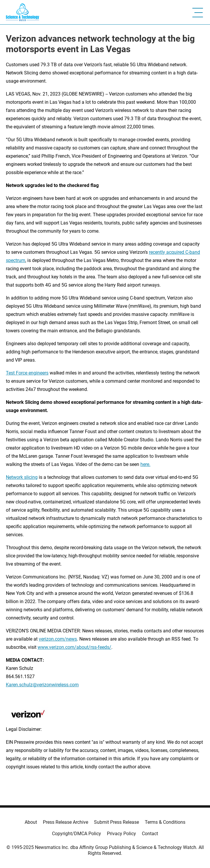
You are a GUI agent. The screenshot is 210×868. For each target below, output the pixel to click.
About (31, 822)
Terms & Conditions (165, 822)
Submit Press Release (116, 822)
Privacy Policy (121, 834)
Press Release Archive (65, 822)
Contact (150, 834)
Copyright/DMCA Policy (77, 834)
